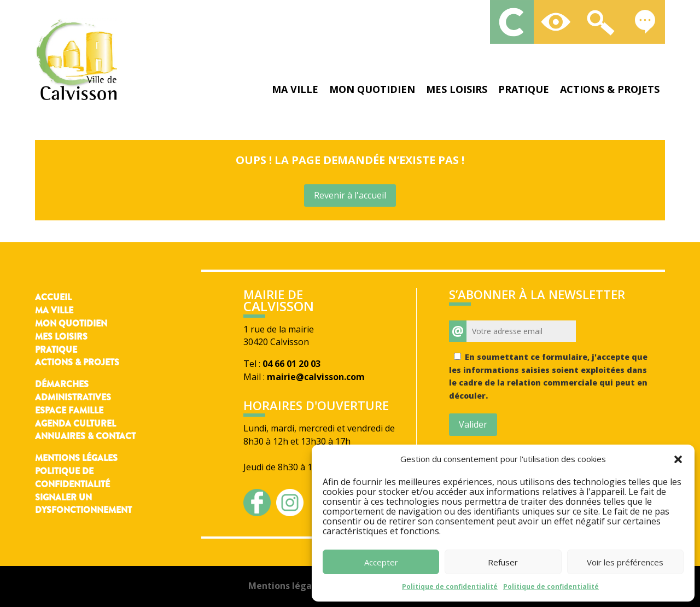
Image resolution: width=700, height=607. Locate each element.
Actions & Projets (77, 362)
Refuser (503, 562)
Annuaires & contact (85, 436)
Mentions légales (76, 458)
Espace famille (69, 410)
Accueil (53, 297)
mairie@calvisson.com (316, 377)
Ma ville (295, 89)
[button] (678, 459)
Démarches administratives (73, 391)
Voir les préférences (625, 562)
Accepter (381, 562)
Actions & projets (610, 89)
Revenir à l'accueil (350, 195)
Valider (473, 424)
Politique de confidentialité (450, 586)
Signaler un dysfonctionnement (83, 504)
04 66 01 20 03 (291, 364)
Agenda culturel (75, 424)
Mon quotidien (372, 89)
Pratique (524, 89)
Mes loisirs (457, 89)
